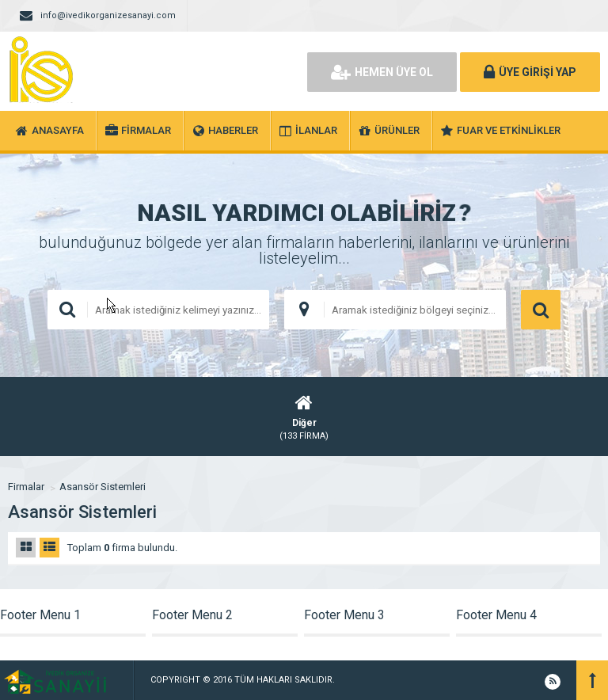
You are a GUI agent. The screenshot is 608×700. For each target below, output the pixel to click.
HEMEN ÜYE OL (382, 72)
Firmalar (26, 487)
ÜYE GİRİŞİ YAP (530, 72)
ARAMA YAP (541, 310)
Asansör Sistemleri (103, 487)
